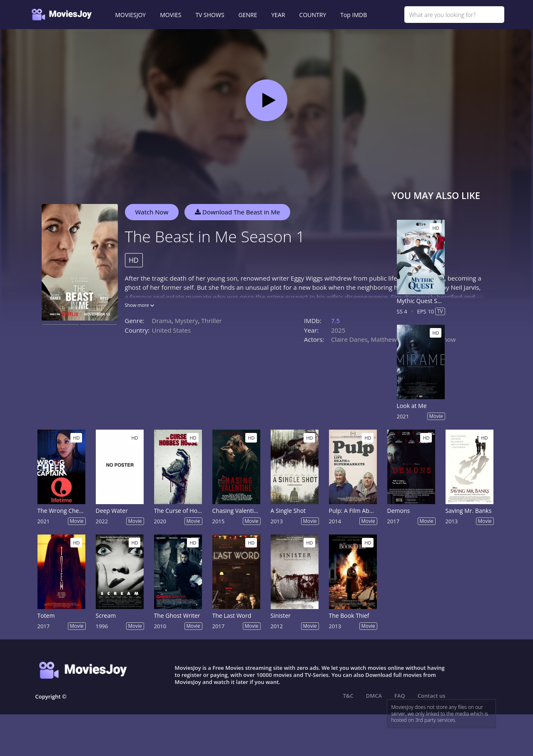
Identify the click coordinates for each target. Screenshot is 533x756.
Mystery (187, 321)
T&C (348, 696)
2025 (338, 330)
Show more (139, 305)
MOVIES (171, 15)
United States (172, 330)
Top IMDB (354, 15)
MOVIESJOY (131, 15)
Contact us (432, 696)
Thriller (212, 321)
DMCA (374, 696)
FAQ (400, 696)
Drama (162, 321)
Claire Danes (349, 339)
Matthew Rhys (392, 339)
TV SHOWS (210, 15)
